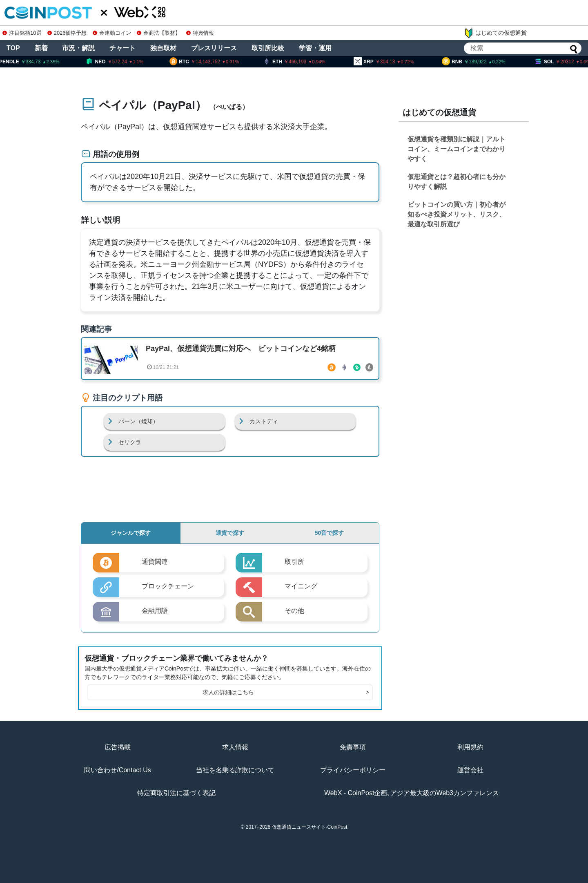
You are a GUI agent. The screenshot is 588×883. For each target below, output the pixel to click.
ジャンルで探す (131, 533)
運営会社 (470, 770)
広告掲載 (118, 747)
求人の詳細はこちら (286, 692)
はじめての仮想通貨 (495, 33)
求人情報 (235, 747)
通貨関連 (155, 562)
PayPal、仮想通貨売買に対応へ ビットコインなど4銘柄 (241, 349)
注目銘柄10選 (22, 33)
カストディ (264, 421)
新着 (41, 48)
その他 (294, 611)
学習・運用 (315, 48)
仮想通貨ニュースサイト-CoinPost (310, 827)
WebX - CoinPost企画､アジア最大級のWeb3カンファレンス (412, 793)
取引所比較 (268, 48)
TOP (13, 48)
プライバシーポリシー (353, 770)
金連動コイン (112, 33)
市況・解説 (78, 48)
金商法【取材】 (159, 33)
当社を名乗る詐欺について (235, 770)
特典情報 (200, 33)
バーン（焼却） (138, 421)
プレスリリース (214, 48)
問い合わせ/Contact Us (118, 770)
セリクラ (130, 442)
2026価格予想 (67, 33)
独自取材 (163, 48)
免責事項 (353, 747)
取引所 (294, 562)
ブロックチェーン (168, 586)
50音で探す (330, 533)
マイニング (301, 586)
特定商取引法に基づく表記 (176, 793)
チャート (122, 48)
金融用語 (155, 611)
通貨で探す (230, 533)
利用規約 (470, 747)
